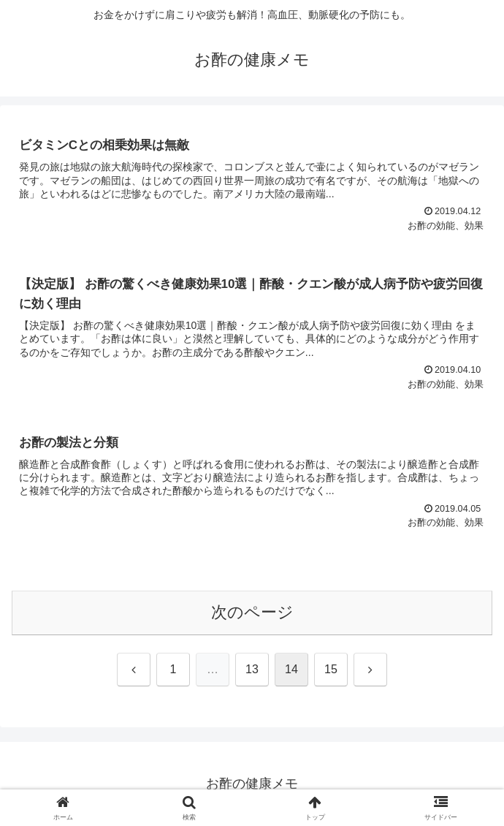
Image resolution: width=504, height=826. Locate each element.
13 (252, 669)
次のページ (252, 612)
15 (331, 669)
